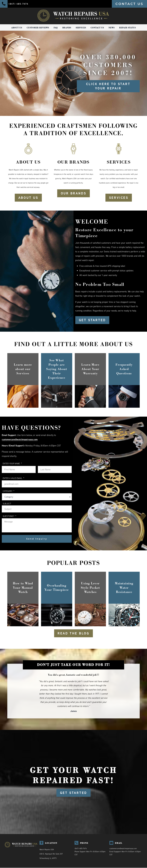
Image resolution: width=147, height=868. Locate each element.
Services (81, 28)
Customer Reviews (38, 28)
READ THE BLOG (73, 634)
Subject (7, 504)
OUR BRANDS (73, 193)
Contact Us (97, 28)
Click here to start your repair (108, 86)
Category (9, 491)
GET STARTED (93, 320)
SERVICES (119, 198)
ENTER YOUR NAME (12, 464)
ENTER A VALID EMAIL (13, 478)
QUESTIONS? (9, 516)
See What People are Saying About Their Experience (57, 369)
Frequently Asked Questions (124, 369)
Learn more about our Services (23, 369)
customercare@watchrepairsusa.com (20, 440)
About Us (17, 28)
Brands (67, 28)
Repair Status (127, 28)
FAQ (56, 28)
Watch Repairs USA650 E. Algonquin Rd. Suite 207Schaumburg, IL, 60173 (51, 854)
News (112, 28)
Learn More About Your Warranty (90, 369)
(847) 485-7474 (81, 849)
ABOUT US (28, 198)
